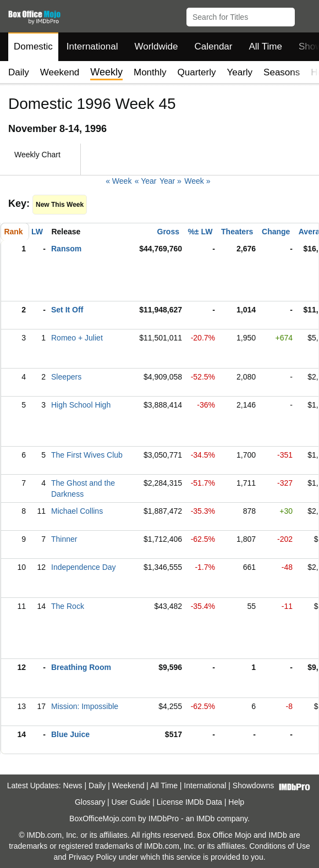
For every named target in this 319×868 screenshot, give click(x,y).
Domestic (33, 46)
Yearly (240, 72)
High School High (81, 405)
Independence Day (84, 567)
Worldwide (156, 46)
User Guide (131, 802)
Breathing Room (81, 667)
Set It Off (67, 310)
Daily (19, 72)
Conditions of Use (280, 846)
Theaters (237, 232)
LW (37, 232)
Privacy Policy (93, 857)
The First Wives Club (87, 455)
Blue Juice (70, 734)
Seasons (282, 72)
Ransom (66, 249)
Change (276, 232)
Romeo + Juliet (77, 338)
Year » (170, 181)
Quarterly (197, 72)
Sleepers (66, 377)
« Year (146, 181)
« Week (119, 181)
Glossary (90, 802)
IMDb (205, 818)
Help (236, 802)
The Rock (68, 606)
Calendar (214, 46)
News (73, 785)
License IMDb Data (189, 802)
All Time (266, 46)
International (92, 46)
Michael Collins (77, 511)
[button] (306, 15)
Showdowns (254, 785)
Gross (168, 232)
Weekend (60, 72)
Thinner (64, 539)
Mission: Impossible (85, 706)
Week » (197, 181)
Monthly (150, 72)
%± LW (200, 232)
